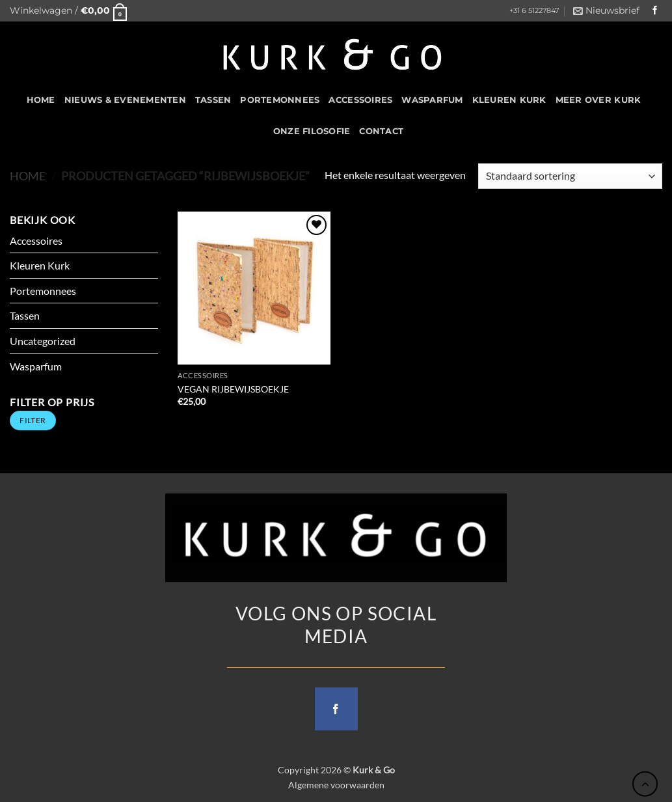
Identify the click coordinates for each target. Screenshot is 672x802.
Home (28, 176)
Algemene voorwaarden (336, 785)
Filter (33, 420)
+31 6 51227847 (534, 11)
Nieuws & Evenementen (125, 100)
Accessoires (360, 100)
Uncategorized (43, 341)
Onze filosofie (312, 131)
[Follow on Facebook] (655, 11)
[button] (68, 11)
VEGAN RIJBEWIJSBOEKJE (233, 389)
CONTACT (381, 131)
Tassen (213, 100)
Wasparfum (432, 100)
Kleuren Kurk (509, 100)
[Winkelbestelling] (570, 176)
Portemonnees (280, 100)
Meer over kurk (598, 100)
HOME (41, 100)
